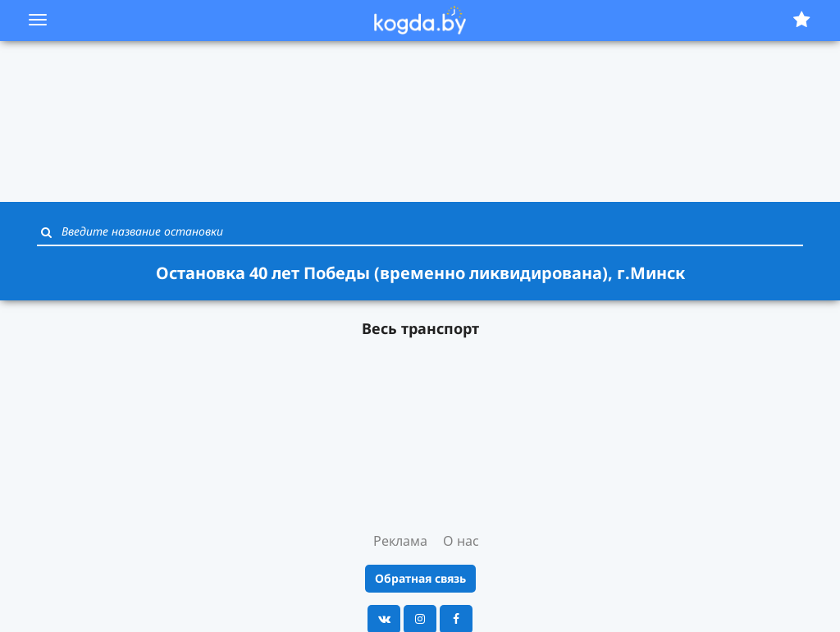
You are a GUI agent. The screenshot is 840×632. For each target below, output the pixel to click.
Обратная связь (420, 578)
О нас (461, 541)
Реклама (400, 541)
